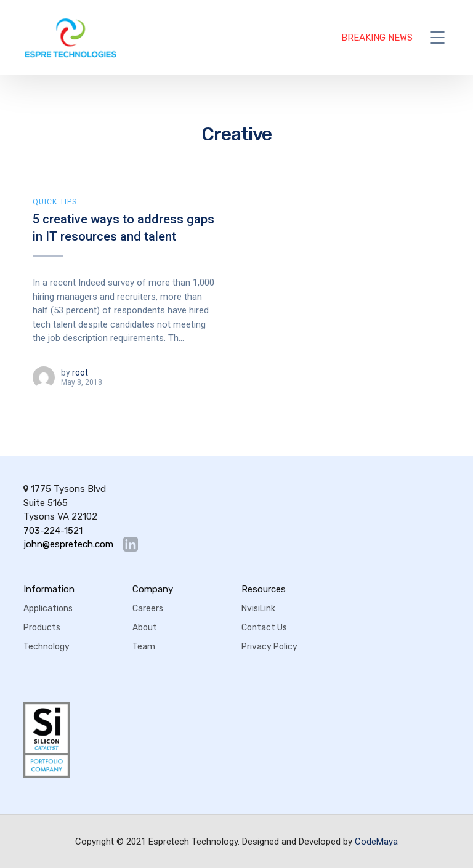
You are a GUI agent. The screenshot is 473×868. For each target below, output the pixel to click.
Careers (148, 609)
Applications (48, 609)
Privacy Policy (269, 647)
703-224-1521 (53, 531)
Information (49, 589)
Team (144, 647)
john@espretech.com (68, 545)
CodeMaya (376, 842)
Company (153, 589)
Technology (46, 647)
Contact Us (264, 628)
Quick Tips (55, 202)
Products (42, 628)
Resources (264, 589)
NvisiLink (258, 609)
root (80, 372)
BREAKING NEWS (377, 38)
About (145, 628)
